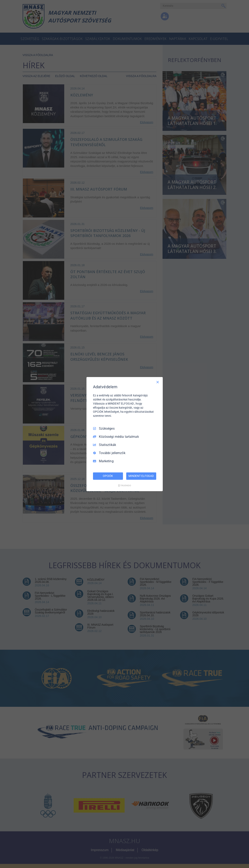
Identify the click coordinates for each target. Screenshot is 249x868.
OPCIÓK (108, 476)
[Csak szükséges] (158, 382)
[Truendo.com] (125, 485)
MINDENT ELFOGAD (141, 476)
